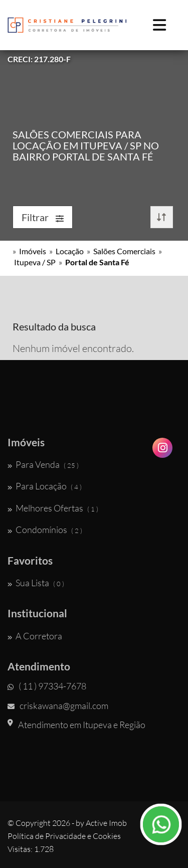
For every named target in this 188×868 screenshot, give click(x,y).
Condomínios (45, 530)
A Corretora (35, 636)
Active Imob (106, 823)
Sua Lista (36, 583)
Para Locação (45, 486)
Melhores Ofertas (53, 508)
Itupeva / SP (35, 262)
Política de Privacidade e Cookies (64, 836)
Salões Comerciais (124, 251)
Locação (70, 251)
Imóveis (33, 251)
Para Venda (43, 464)
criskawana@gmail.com (58, 706)
